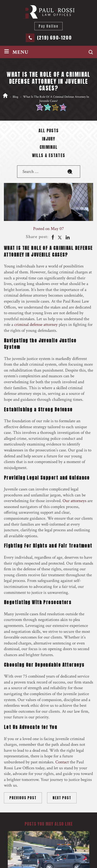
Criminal (49, 148)
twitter (60, 237)
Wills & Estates (49, 156)
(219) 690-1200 (54, 38)
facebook (52, 237)
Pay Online (48, 26)
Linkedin (67, 237)
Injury (48, 139)
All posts (49, 131)
